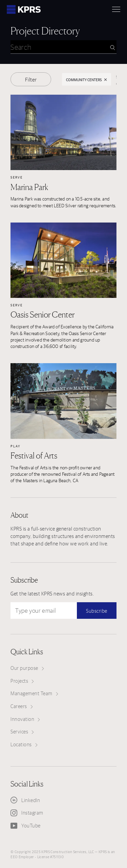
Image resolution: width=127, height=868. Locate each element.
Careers (22, 706)
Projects (22, 681)
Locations (24, 744)
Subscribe (97, 611)
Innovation (25, 719)
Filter (31, 79)
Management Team (34, 693)
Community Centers (87, 80)
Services (22, 732)
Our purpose (27, 668)
